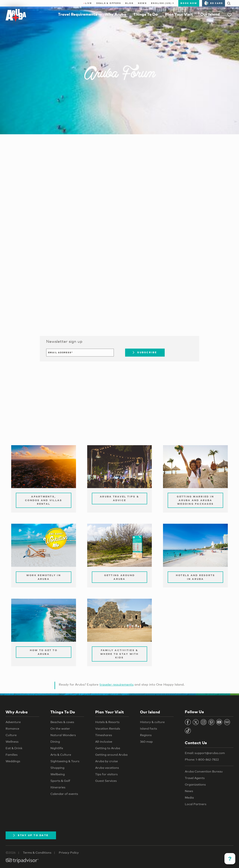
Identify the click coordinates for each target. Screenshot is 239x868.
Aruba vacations (107, 768)
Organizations (195, 785)
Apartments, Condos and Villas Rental (44, 500)
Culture (11, 735)
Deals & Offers (109, 3)
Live (88, 3)
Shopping (57, 768)
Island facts (149, 729)
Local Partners (196, 804)
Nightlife (57, 748)
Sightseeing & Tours (65, 761)
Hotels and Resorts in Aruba (195, 577)
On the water (60, 729)
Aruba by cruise (107, 761)
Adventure (13, 722)
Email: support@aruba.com (205, 753)
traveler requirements (117, 684)
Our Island (210, 14)
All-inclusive (104, 742)
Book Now (189, 3)
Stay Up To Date (31, 835)
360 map (146, 742)
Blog (129, 3)
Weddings (13, 761)
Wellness (12, 742)
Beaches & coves (62, 722)
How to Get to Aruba (44, 652)
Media (189, 798)
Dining (55, 742)
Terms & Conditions (37, 853)
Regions (146, 735)
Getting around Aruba (111, 755)
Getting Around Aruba (120, 577)
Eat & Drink (14, 748)
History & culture (152, 722)
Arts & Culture (61, 755)
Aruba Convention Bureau (204, 771)
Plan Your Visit (179, 14)
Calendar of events (64, 794)
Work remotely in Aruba (44, 577)
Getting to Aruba (108, 748)
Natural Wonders (63, 735)
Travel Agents (195, 778)
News (142, 3)
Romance (12, 729)
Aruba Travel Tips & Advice (119, 498)
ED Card (214, 3)
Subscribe (145, 352)
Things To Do (146, 14)
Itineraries (58, 787)
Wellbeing (58, 774)
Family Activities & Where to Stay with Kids (119, 654)
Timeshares (104, 735)
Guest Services (106, 781)
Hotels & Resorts (107, 722)
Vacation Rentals (108, 729)
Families (12, 755)
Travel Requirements (78, 14)
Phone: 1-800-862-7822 (202, 760)
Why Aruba (115, 14)
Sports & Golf (60, 781)
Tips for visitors (106, 774)
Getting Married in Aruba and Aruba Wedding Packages (195, 500)
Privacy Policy (69, 853)
